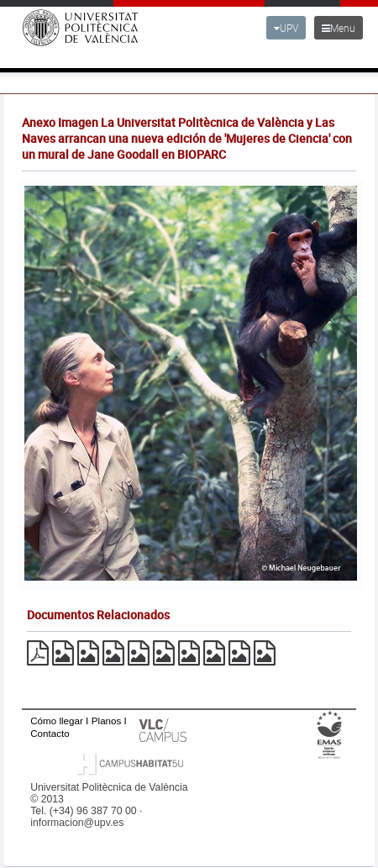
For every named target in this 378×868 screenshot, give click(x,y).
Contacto (50, 733)
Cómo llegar (57, 721)
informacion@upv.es (77, 823)
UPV (286, 28)
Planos (107, 721)
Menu (339, 28)
